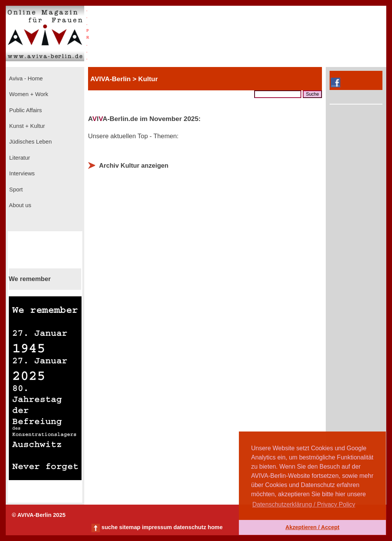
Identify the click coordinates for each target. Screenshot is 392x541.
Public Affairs (25, 110)
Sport (15, 190)
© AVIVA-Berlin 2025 (39, 515)
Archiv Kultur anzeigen (134, 166)
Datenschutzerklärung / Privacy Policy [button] (304, 504)
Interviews (21, 173)
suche (109, 527)
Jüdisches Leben (30, 142)
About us (20, 205)
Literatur (19, 158)
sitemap (130, 527)
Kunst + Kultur (26, 126)
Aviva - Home (25, 78)
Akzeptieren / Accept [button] (312, 527)
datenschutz (190, 527)
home (215, 527)
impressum (157, 527)
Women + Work (28, 94)
